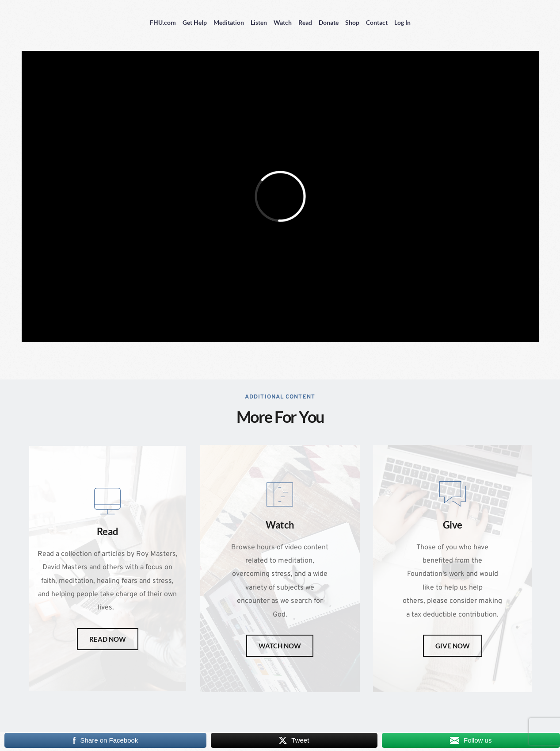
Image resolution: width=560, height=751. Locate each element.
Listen (259, 22)
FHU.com (163, 22)
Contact (377, 22)
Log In (402, 22)
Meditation (229, 22)
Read (305, 22)
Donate (329, 22)
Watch (283, 22)
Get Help (195, 22)
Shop (352, 22)
